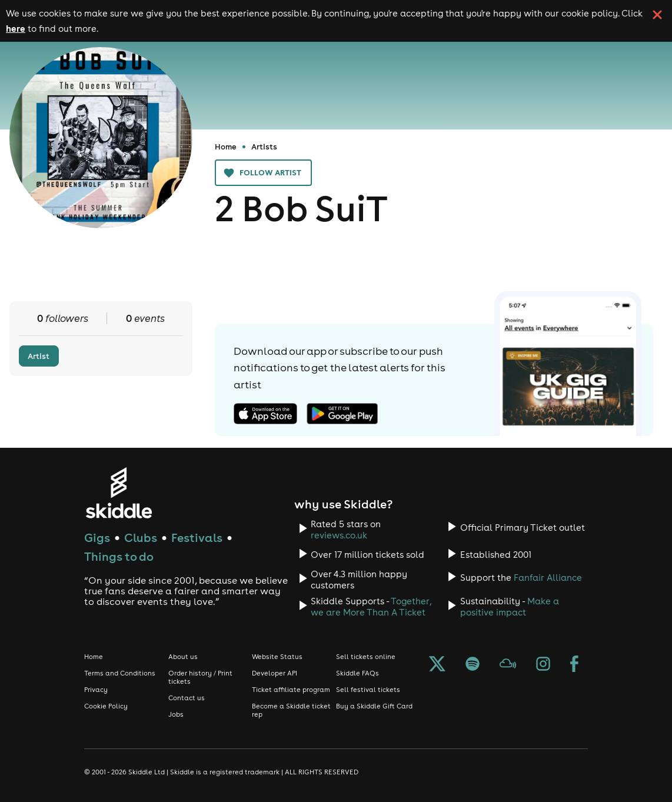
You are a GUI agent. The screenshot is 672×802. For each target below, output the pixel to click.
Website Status (277, 657)
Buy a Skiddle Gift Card (374, 706)
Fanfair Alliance (548, 578)
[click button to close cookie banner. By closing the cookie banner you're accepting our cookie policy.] (657, 15)
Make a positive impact (510, 607)
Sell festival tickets (368, 690)
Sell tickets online (366, 657)
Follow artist (263, 173)
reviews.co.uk (339, 535)
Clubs (141, 538)
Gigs (97, 538)
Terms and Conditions (120, 673)
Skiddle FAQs (357, 673)
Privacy (96, 690)
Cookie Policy (106, 706)
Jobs (176, 714)
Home (226, 147)
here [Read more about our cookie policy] (16, 28)
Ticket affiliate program (291, 690)
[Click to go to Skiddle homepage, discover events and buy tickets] (119, 493)
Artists (264, 147)
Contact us (187, 698)
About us (183, 657)
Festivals (197, 538)
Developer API (275, 673)
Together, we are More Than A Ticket (371, 607)
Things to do (119, 556)
